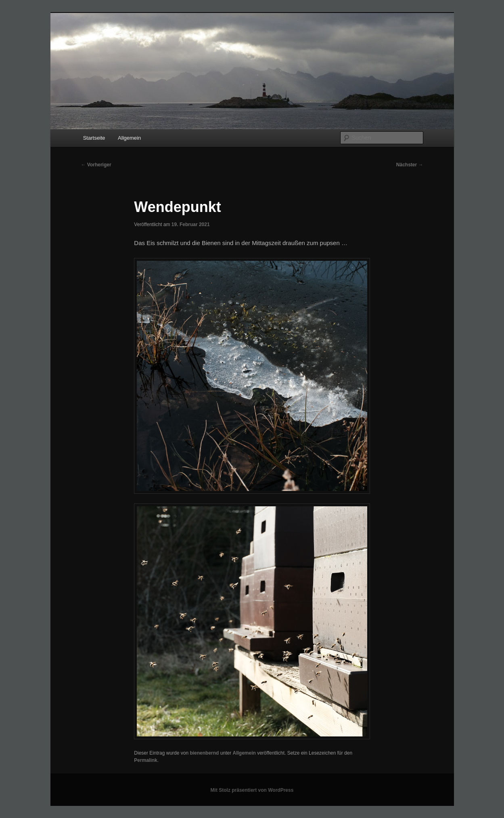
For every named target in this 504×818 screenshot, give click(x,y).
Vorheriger (96, 165)
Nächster (410, 165)
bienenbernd (204, 753)
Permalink (145, 760)
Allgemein (129, 138)
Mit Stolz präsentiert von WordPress (252, 790)
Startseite (94, 138)
